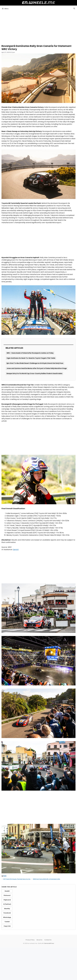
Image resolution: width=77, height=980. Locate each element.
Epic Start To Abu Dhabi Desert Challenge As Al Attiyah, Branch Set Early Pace (35, 363)
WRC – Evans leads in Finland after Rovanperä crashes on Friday (30, 353)
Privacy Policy (30, 940)
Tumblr (7, 922)
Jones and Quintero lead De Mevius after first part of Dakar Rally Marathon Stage (37, 368)
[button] (74, 9)
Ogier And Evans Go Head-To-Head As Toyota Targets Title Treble (31, 358)
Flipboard (7, 900)
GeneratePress (49, 943)
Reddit (7, 891)
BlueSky (7, 909)
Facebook (7, 913)
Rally (5, 876)
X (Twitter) (7, 904)
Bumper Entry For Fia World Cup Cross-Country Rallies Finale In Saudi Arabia (34, 373)
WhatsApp (7, 917)
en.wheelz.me (39, 3)
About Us (39, 940)
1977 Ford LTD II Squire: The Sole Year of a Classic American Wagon (24, 879)
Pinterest (7, 895)
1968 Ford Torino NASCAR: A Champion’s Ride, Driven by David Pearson (54, 879)
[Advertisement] (38, 27)
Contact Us (48, 940)
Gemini (16, 550)
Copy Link (7, 926)
